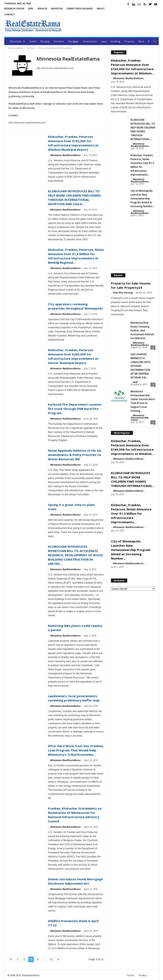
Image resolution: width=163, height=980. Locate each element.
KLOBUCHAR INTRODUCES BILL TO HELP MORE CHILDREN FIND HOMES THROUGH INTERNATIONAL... (133, 479)
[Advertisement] (111, 26)
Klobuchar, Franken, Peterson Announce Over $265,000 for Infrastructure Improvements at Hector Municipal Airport (73, 356)
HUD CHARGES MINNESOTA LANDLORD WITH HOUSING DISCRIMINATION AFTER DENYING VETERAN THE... (140, 366)
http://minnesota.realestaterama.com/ (55, 68)
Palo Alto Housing (123, 293)
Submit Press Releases (80, 9)
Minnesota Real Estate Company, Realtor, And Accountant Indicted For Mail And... (142, 330)
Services (42, 9)
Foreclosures (90, 41)
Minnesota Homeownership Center (140, 418)
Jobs (31, 9)
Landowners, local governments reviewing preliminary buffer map (74, 698)
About (101, 9)
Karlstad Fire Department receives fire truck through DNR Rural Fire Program (75, 409)
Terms (130, 975)
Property (129, 41)
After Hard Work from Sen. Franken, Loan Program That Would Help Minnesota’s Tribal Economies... (76, 750)
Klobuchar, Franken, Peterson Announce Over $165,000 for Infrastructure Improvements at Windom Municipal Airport (73, 143)
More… (144, 41)
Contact (10, 14)
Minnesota (17, 41)
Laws (104, 41)
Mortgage (73, 41)
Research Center (14, 9)
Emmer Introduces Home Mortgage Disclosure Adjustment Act (75, 881)
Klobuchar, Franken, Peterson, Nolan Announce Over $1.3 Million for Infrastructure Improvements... (131, 513)
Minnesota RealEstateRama (65, 155)
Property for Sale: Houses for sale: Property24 (131, 285)
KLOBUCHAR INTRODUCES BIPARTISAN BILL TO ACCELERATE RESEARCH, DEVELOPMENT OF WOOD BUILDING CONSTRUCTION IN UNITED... (76, 555)
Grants (33, 41)
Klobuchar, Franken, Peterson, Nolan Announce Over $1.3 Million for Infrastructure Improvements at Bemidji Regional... (76, 256)
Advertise (57, 9)
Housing (45, 41)
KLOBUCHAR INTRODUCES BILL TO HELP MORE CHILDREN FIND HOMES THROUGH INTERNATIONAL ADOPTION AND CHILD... (74, 197)
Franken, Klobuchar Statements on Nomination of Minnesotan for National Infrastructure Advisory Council (75, 815)
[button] (153, 41)
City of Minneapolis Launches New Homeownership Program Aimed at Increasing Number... (142, 199)
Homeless (59, 41)
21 (51, 959)
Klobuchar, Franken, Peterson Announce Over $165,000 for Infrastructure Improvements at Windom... (132, 67)
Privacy (143, 975)
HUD (135, 382)
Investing (115, 41)
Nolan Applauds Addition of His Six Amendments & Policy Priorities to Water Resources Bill (75, 455)
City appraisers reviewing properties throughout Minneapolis (75, 306)
